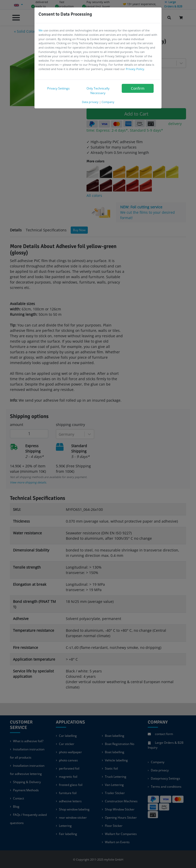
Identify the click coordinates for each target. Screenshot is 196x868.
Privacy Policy (135, 69)
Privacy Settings (58, 88)
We (41, 30)
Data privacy (90, 102)
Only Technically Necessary (98, 91)
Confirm (138, 88)
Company (108, 102)
